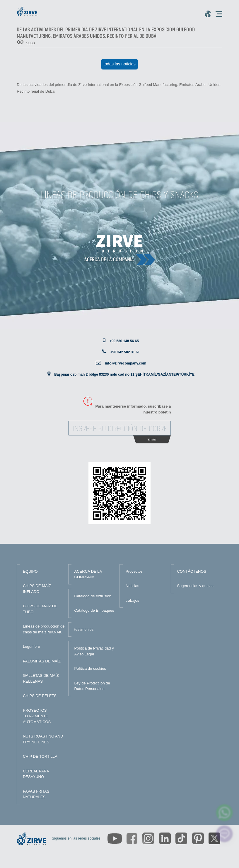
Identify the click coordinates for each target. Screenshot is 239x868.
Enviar (152, 439)
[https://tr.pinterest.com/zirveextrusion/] (198, 838)
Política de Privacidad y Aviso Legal (94, 651)
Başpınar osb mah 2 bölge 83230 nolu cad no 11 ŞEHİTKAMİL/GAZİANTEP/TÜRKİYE (124, 374)
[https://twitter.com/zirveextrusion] (214, 838)
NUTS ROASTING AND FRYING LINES (43, 739)
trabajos (132, 600)
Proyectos (134, 571)
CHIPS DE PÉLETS (40, 696)
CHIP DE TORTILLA (40, 756)
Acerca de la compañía (109, 259)
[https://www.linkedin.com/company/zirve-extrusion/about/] (165, 838)
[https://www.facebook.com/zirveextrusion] (132, 839)
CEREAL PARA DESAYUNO (36, 774)
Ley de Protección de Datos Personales (92, 686)
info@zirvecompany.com (126, 363)
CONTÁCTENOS (192, 571)
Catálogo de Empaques (94, 610)
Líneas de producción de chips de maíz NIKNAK (44, 629)
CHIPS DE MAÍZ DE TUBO (40, 609)
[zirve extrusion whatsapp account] (225, 813)
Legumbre (31, 646)
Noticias (132, 586)
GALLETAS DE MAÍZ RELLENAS (41, 678)
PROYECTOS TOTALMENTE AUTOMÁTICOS (37, 716)
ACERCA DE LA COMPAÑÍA (88, 574)
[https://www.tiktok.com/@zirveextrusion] (181, 838)
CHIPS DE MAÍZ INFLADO (37, 589)
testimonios (84, 629)
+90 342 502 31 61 (125, 352)
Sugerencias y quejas (195, 586)
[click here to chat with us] (225, 834)
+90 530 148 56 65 (124, 341)
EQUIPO (30, 571)
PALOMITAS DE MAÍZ (42, 661)
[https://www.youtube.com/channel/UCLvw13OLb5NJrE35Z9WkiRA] (115, 839)
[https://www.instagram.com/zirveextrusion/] (148, 838)
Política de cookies (90, 668)
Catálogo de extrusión (93, 596)
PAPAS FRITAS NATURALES (36, 794)
